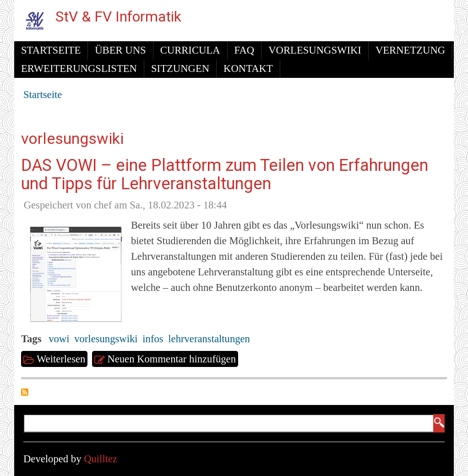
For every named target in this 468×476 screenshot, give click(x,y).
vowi (59, 339)
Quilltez (101, 459)
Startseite (51, 50)
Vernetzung (410, 50)
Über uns (120, 50)
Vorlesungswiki (315, 50)
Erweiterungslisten (79, 68)
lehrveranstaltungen (209, 339)
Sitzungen (180, 68)
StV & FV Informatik (118, 17)
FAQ (245, 50)
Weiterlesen (62, 359)
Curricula (190, 50)
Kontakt (248, 68)
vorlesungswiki (106, 339)
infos (153, 339)
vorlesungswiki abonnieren (25, 392)
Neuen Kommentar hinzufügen (171, 359)
